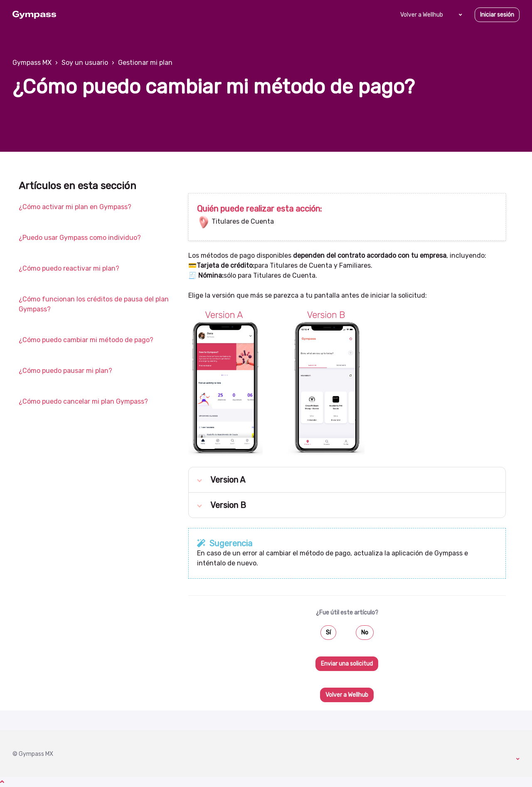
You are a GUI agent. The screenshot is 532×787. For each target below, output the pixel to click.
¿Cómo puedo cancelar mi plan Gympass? (83, 401)
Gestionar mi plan (145, 63)
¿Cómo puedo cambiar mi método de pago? (86, 340)
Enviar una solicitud (347, 664)
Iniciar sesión (497, 15)
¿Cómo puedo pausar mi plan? (65, 371)
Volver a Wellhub (422, 15)
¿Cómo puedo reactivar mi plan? (69, 268)
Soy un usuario (85, 63)
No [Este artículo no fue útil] (365, 633)
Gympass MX (32, 63)
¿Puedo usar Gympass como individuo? (80, 238)
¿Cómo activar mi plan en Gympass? (75, 207)
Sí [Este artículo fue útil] (328, 633)
